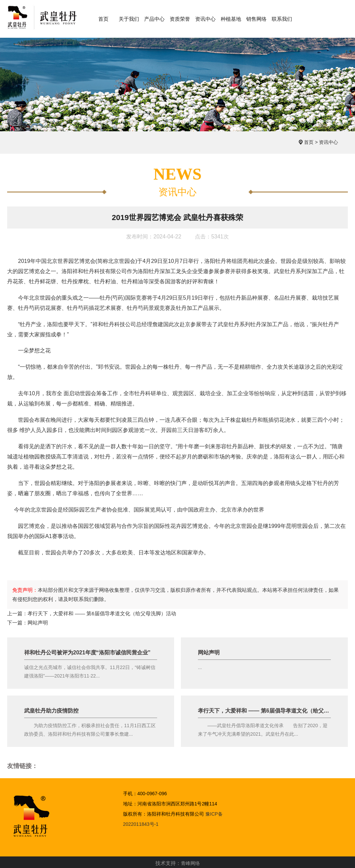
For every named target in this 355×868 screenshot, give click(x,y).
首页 (309, 140)
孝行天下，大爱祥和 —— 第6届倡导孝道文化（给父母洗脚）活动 (102, 611)
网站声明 (38, 621)
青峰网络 (190, 862)
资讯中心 (328, 140)
